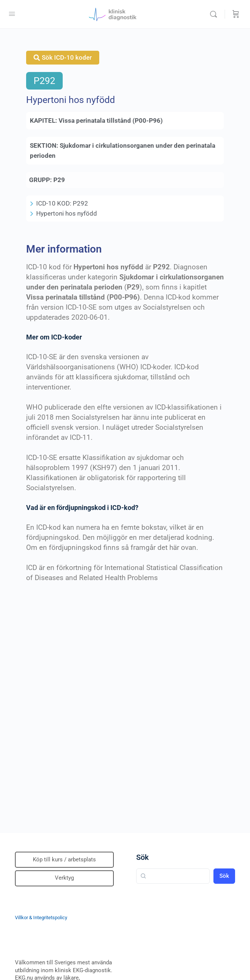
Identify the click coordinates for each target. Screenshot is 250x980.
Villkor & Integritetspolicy (41, 918)
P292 (44, 81)
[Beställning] (236, 14)
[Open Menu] (12, 14)
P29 (59, 180)
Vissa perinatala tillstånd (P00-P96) (111, 120)
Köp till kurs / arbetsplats (64, 860)
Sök (143, 857)
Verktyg (64, 878)
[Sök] (215, 14)
